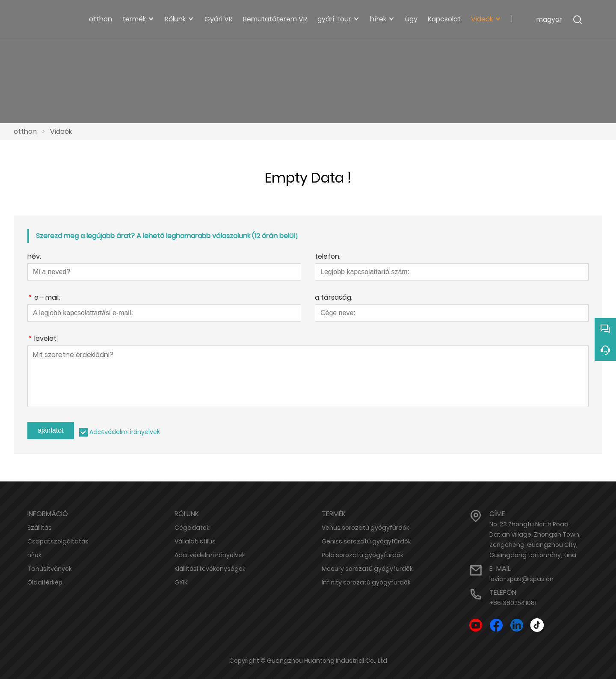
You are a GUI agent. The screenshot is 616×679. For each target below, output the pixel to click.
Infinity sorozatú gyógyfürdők (366, 582)
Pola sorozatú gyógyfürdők (363, 555)
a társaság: (334, 298)
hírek (34, 555)
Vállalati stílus (195, 541)
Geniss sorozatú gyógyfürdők (366, 541)
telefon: (328, 257)
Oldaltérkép (45, 582)
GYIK (181, 582)
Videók (61, 131)
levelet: (43, 339)
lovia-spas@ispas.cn (521, 579)
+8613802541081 (513, 603)
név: (34, 257)
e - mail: (44, 298)
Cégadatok (192, 528)
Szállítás (40, 528)
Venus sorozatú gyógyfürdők (366, 528)
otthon (25, 131)
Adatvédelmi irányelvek (125, 432)
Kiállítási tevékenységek (210, 569)
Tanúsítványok (50, 569)
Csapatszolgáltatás (58, 541)
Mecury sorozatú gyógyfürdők (367, 569)
